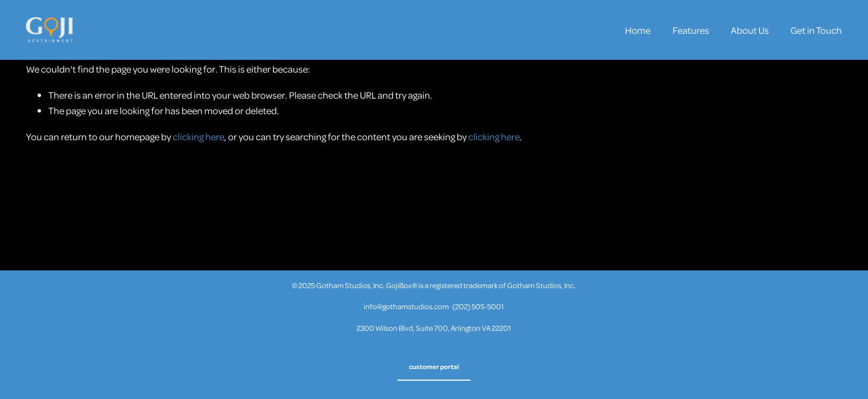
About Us (750, 30)
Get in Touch (816, 30)
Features (691, 30)
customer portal (434, 366)
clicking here (198, 136)
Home (638, 30)
